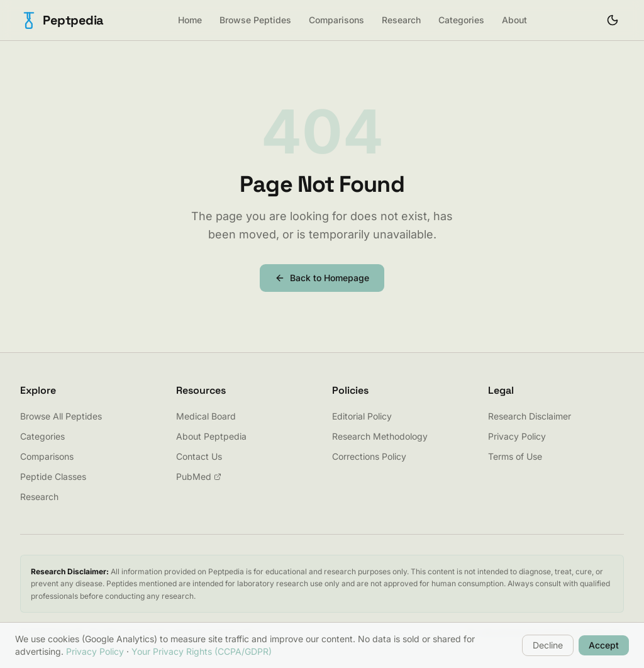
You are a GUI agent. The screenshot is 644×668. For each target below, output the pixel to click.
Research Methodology (380, 436)
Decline (548, 645)
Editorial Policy (362, 416)
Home (190, 20)
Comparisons (336, 20)
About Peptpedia (211, 436)
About (514, 20)
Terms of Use (515, 456)
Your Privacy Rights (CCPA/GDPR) (202, 651)
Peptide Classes (53, 476)
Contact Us (199, 456)
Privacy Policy (517, 436)
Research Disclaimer (530, 416)
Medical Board (206, 416)
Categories (461, 20)
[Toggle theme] (613, 20)
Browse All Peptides (61, 416)
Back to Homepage (322, 278)
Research (401, 20)
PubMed (199, 476)
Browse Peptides (255, 20)
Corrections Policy (369, 456)
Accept (604, 645)
